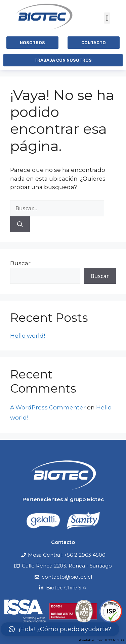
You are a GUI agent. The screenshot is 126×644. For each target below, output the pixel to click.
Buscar (20, 263)
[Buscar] (20, 224)
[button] (107, 18)
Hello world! (28, 336)
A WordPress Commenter (48, 407)
